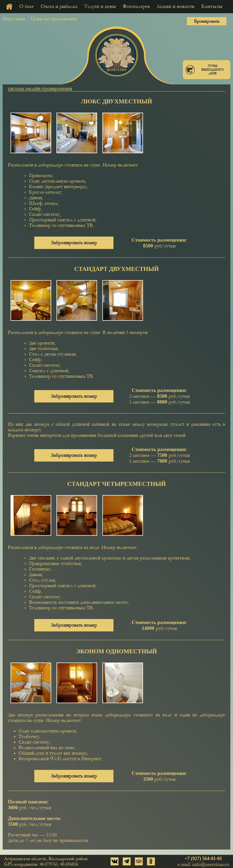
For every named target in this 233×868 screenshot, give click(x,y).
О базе (27, 6)
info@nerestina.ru (211, 864)
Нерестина (14, 19)
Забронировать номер (74, 243)
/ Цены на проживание (52, 19)
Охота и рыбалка (59, 6)
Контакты (212, 6)
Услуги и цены (100, 6)
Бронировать (207, 21)
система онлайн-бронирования (40, 88)
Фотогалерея (136, 6)
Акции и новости (175, 6)
